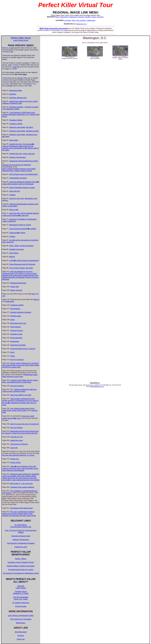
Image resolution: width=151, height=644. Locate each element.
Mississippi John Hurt (18, 323)
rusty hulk (14, 448)
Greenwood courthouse (19, 444)
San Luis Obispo (81, 20)
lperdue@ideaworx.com (97, 387)
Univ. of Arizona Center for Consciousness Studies (21, 531)
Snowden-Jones (16, 334)
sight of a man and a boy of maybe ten (25, 424)
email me (16, 67)
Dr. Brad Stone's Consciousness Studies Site (21, 526)
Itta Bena (88, 17)
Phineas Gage (16, 316)
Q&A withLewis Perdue (21, 587)
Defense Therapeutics (18, 157)
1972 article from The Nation (21, 619)
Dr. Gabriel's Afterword (21, 603)
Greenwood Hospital (18, 345)
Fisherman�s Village (17, 233)
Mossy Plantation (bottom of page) (22, 188)
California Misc (91, 20)
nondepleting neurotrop (18, 178)
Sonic (12, 352)
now (4, 296)
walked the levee (17, 440)
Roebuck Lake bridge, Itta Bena (21, 127)
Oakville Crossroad (16, 249)
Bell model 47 (15, 483)
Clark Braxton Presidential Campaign (21, 543)
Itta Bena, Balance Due (18, 98)
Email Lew (21, 639)
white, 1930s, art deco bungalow (21, 246)
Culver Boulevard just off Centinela (22, 264)
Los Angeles (68, 20)
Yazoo (13, 356)
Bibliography (21, 623)
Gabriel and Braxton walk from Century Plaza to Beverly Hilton (19, 390)
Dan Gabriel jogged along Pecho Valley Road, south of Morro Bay (18, 409)
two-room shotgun (17, 386)
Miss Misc (100, 17)
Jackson (94, 17)
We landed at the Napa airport (21, 508)
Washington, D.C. (81, 24)
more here (19, 377)
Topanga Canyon (17, 330)
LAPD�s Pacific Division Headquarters (24, 260)
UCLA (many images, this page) (21, 268)
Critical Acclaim (21, 606)
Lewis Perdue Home (21, 40)
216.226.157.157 (17, 437)
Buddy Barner (64, 17)
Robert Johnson (16, 290)
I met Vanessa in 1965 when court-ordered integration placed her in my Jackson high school (21, 114)
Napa (74, 20)
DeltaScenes (73, 17)
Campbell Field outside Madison (22, 487)
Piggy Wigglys (16, 327)
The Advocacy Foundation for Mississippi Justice (21, 573)
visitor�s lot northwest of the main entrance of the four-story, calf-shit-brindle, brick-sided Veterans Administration (20, 468)
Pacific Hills (15, 287)
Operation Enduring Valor (21, 536)
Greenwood (81, 17)
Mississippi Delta (16, 90)
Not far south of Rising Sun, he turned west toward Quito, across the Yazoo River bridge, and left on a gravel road (21, 365)
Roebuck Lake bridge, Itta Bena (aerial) (24, 131)
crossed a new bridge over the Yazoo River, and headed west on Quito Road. (20, 381)
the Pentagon (15, 309)
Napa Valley (14, 140)
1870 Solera (14, 253)
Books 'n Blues (21, 559)
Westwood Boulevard (18, 283)
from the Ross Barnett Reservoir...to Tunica (18, 455)
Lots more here (27, 483)
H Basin (12, 236)
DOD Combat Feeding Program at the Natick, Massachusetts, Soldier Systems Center (19, 170)
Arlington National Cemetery (21, 312)
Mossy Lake (14, 210)
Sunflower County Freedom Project (21, 562)
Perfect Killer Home (21, 38)
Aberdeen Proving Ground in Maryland (16, 165)
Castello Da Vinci (21, 547)
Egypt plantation (16, 338)
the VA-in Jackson (17, 360)
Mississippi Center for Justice (20, 225)
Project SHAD (15, 462)
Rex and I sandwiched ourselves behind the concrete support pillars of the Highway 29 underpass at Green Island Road (19, 514)
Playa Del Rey (15, 191)
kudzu (13, 320)
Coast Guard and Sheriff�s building (23, 229)
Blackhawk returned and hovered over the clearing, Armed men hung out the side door (20, 432)
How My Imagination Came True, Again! (21, 598)
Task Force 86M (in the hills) (21, 395)
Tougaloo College (16, 120)
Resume (21, 635)
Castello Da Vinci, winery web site (22, 154)
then (34, 294)
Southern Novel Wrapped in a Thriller (21, 592)
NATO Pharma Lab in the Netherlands (23, 174)
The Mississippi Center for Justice (21, 570)
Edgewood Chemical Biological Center (24, 161)
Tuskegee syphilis (17, 305)
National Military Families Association (21, 566)
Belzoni (57, 17)
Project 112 (15, 459)
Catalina (12, 195)
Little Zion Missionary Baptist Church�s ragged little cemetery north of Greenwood (21, 183)
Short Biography (21, 632)
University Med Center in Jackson (23, 349)
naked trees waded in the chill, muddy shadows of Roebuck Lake (20, 102)
